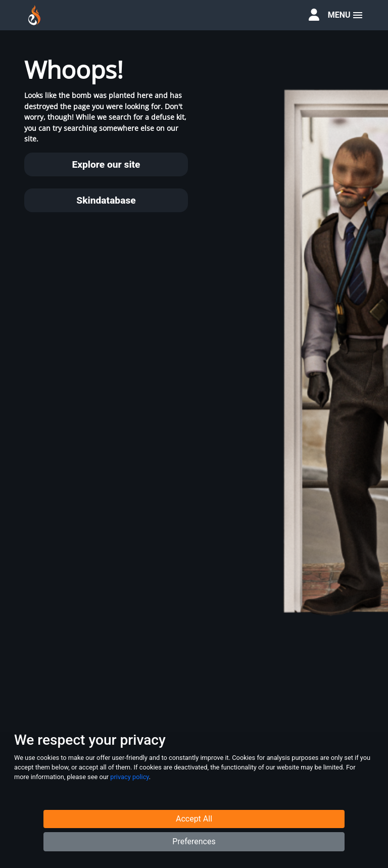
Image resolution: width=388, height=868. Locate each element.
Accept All (194, 820)
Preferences (194, 842)
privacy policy (129, 777)
